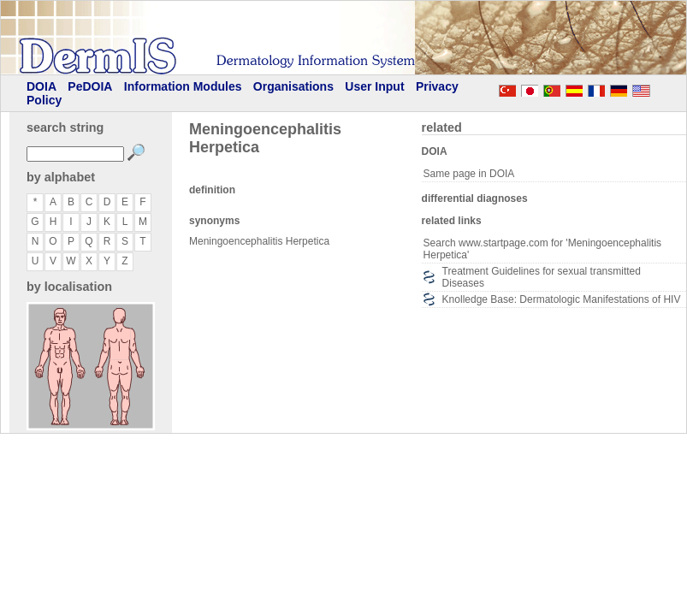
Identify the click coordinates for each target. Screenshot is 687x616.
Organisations (293, 86)
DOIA (41, 86)
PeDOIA (90, 86)
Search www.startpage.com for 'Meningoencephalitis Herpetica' (542, 249)
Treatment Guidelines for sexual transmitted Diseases (542, 277)
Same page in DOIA (469, 174)
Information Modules (183, 86)
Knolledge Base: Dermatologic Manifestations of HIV (562, 299)
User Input (374, 86)
